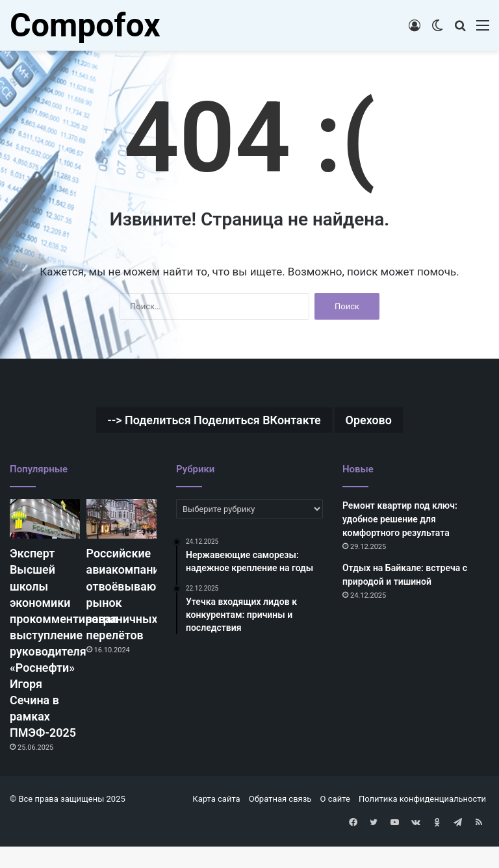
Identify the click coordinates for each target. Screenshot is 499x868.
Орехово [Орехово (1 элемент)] (382, 421)
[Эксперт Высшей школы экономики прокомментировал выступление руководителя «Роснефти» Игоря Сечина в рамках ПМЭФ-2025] (45, 521)
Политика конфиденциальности (422, 823)
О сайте (335, 823)
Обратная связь (280, 823)
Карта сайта (216, 823)
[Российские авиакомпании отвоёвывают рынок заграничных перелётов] (122, 521)
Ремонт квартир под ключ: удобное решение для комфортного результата (400, 521)
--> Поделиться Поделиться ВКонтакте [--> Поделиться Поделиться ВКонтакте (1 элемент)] (211, 421)
